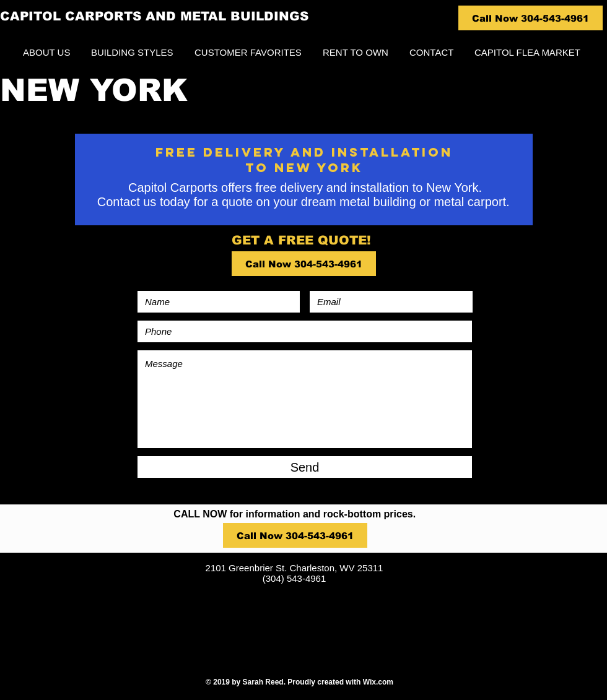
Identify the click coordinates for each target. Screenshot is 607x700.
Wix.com (378, 682)
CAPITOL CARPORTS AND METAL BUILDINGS (154, 16)
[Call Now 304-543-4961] (531, 18)
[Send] (305, 467)
